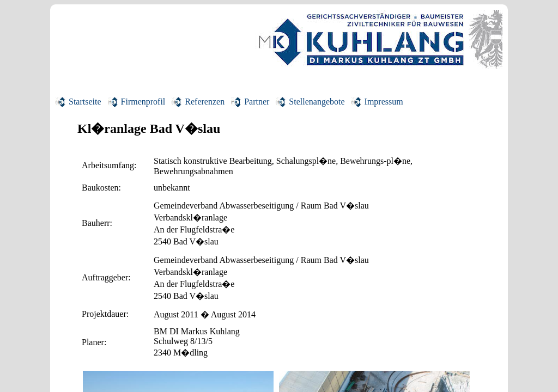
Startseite (85, 102)
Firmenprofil (143, 102)
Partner (257, 102)
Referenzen (205, 102)
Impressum (384, 102)
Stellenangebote (317, 102)
